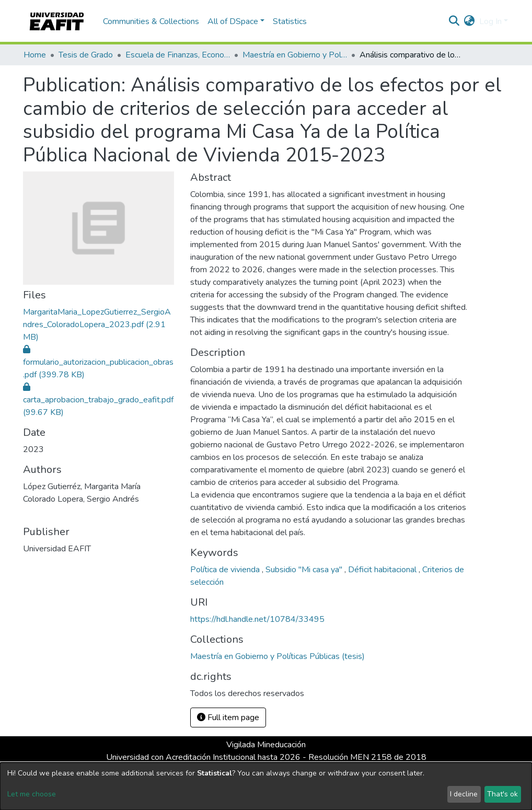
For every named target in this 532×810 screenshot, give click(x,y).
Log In (490, 21)
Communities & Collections (151, 21)
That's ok (502, 794)
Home (35, 55)
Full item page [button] (228, 718)
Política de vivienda (226, 570)
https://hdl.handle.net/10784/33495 (257, 619)
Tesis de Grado (86, 55)
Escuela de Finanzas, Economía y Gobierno (178, 55)
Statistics (290, 21)
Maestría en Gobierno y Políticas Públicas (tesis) (295, 55)
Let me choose (32, 794)
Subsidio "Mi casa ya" (305, 570)
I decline (464, 794)
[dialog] (266, 786)
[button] (470, 21)
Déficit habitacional (383, 570)
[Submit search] (454, 21)
